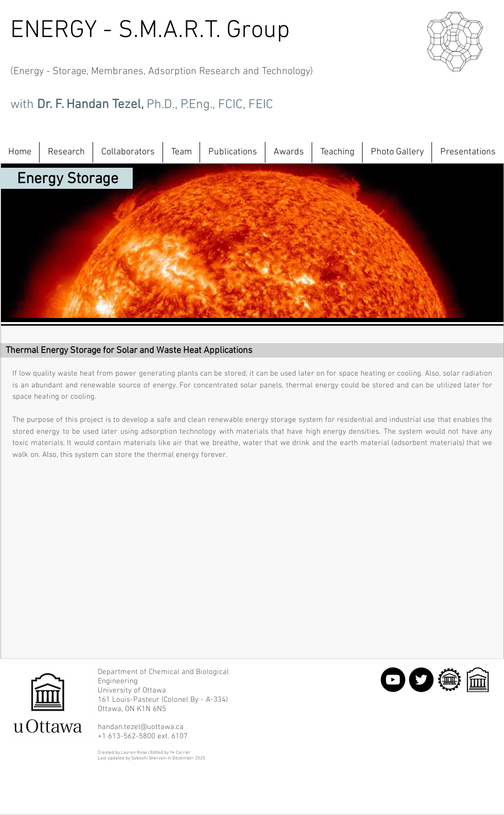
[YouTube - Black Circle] (393, 680)
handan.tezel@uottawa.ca (141, 727)
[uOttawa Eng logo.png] (449, 680)
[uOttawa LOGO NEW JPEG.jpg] (478, 680)
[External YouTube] (249, 555)
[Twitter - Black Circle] (421, 680)
